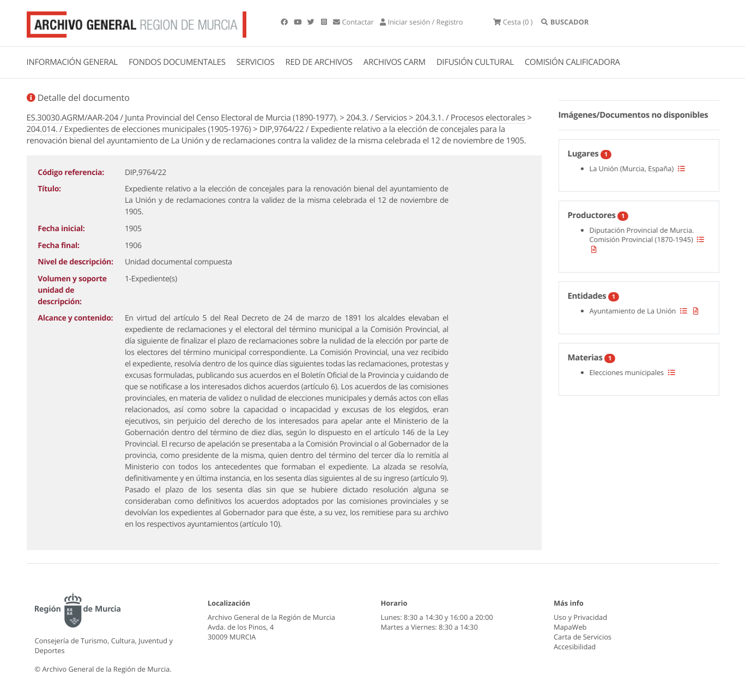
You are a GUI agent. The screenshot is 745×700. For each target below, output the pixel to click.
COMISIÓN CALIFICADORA (573, 62)
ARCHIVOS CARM (395, 62)
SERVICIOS (256, 62)
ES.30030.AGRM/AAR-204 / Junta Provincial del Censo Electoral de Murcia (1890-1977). (182, 118)
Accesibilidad (575, 647)
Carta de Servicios (583, 637)
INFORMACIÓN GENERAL (72, 62)
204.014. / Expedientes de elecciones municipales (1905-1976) (139, 129)
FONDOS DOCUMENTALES (177, 62)
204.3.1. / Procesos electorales (470, 118)
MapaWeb (570, 627)
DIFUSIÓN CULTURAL (475, 62)
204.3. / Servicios (376, 118)
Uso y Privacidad (580, 617)
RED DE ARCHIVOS (319, 62)
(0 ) (513, 22)
